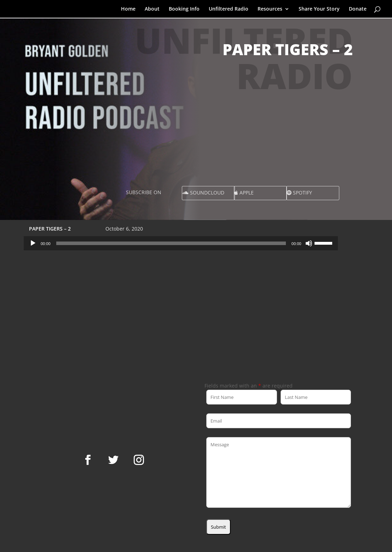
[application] (181, 243)
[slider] (171, 243)
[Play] (33, 243)
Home (128, 9)
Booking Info (184, 9)
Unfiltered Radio (229, 9)
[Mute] (309, 243)
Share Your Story (319, 9)
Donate (358, 9)
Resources (270, 9)
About (152, 9)
